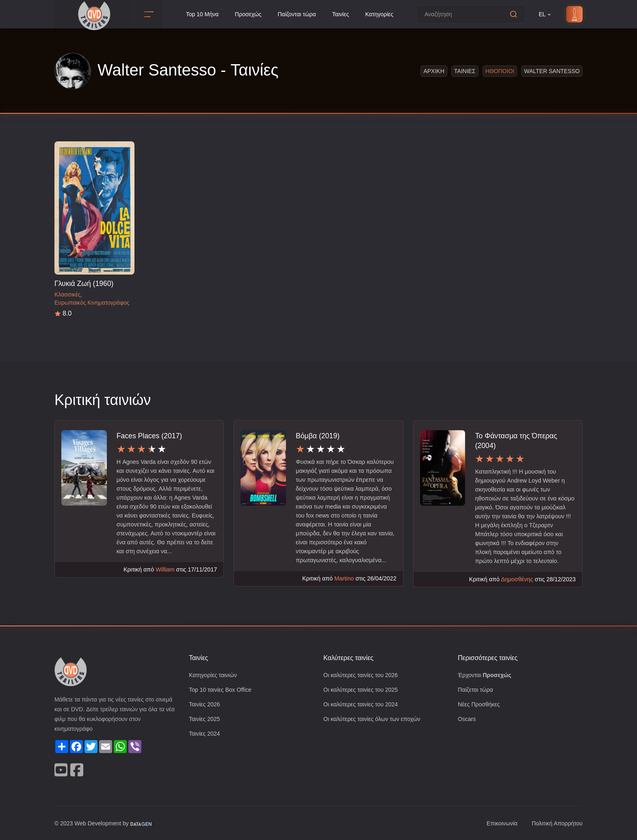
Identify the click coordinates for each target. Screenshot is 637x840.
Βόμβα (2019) (318, 436)
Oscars (467, 720)
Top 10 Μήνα (199, 14)
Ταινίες (343, 14)
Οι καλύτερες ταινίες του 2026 (363, 675)
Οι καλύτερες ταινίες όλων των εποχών (376, 720)
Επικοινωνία (497, 823)
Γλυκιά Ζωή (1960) (84, 283)
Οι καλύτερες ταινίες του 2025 (363, 690)
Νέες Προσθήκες (480, 705)
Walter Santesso (553, 71)
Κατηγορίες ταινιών (214, 675)
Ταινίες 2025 (206, 720)
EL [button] (545, 14)
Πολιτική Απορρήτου (555, 823)
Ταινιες (466, 71)
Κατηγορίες (383, 14)
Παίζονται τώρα (297, 14)
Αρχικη (436, 71)
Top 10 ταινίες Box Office (223, 690)
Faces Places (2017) (148, 436)
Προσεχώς (247, 14)
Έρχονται (486, 675)
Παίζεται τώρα (476, 690)
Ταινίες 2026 (206, 705)
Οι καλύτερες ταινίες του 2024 (363, 705)
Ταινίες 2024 (206, 735)
